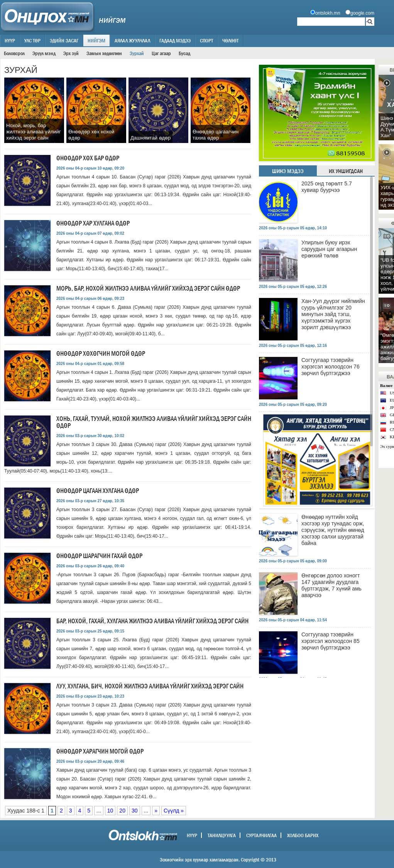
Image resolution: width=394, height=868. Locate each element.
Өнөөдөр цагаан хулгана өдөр (98, 491)
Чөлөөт (230, 40)
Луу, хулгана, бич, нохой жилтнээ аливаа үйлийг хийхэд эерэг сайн (150, 686)
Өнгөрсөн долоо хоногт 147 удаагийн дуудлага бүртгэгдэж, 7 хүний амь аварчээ (331, 585)
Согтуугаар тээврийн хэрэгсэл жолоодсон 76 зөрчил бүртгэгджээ (331, 367)
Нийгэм (96, 40)
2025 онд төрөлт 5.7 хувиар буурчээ (327, 187)
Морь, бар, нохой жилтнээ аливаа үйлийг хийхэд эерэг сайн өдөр (148, 288)
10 (110, 811)
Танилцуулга (222, 835)
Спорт (206, 40)
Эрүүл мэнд (44, 53)
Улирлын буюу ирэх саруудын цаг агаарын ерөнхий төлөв (329, 249)
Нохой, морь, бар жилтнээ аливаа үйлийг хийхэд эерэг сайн (34, 132)
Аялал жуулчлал (132, 40)
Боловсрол (14, 53)
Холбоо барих (303, 835)
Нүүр (10, 40)
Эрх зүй (71, 53)
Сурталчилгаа (261, 835)
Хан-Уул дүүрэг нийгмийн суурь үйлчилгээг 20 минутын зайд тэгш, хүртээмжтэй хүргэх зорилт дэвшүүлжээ (333, 314)
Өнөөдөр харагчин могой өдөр (100, 751)
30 (135, 811)
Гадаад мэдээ (175, 40)
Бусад (184, 53)
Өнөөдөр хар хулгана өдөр (93, 223)
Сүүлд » (174, 811)
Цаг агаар (161, 53)
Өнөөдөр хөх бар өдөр (88, 158)
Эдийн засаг (64, 40)
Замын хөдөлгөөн (104, 53)
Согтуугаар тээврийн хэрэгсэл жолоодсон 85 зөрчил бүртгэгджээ (331, 641)
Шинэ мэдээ (288, 171)
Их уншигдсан (346, 171)
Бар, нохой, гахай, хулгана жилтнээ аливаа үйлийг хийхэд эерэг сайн (152, 621)
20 (122, 811)
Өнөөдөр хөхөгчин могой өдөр (101, 354)
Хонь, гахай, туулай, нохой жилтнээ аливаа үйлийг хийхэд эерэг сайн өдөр (154, 422)
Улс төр (32, 40)
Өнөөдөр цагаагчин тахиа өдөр (216, 135)
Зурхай (137, 53)
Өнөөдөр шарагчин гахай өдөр (99, 556)
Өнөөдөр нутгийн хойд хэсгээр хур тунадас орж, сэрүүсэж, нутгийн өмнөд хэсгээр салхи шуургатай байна (333, 530)
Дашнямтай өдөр (150, 138)
